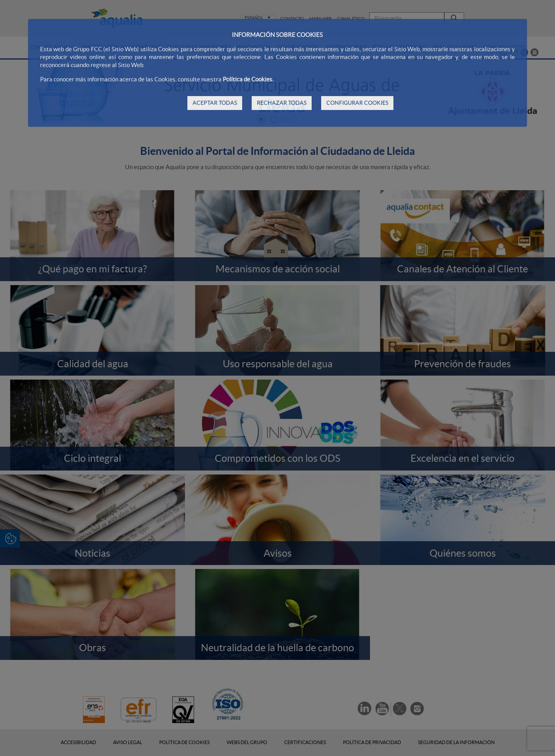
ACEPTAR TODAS (215, 103)
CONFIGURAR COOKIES (357, 103)
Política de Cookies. (248, 79)
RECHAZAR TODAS (282, 103)
